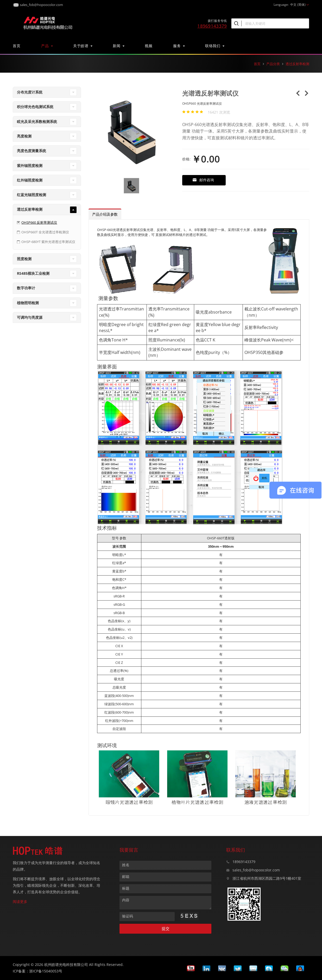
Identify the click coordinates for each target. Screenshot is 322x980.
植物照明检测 (28, 303)
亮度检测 (24, 136)
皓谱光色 (48, 22)
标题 (126, 888)
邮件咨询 (203, 180)
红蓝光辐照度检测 (31, 195)
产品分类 (273, 64)
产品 (47, 46)
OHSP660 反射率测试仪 (39, 222)
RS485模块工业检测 (33, 273)
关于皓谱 (83, 46)
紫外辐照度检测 (30, 166)
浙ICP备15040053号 (46, 971)
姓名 (126, 865)
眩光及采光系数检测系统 (37, 121)
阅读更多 (20, 901)
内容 (126, 900)
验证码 (128, 916)
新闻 (118, 46)
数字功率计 (26, 288)
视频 (149, 46)
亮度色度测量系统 (31, 151)
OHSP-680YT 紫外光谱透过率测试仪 (48, 242)
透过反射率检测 (297, 64)
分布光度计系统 (30, 92)
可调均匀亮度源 (30, 317)
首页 (17, 46)
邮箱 (126, 876)
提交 (166, 929)
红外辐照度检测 (30, 180)
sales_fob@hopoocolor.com (38, 3)
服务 (179, 46)
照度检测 (24, 259)
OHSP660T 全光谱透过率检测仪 (45, 232)
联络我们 (214, 46)
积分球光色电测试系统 (35, 107)
